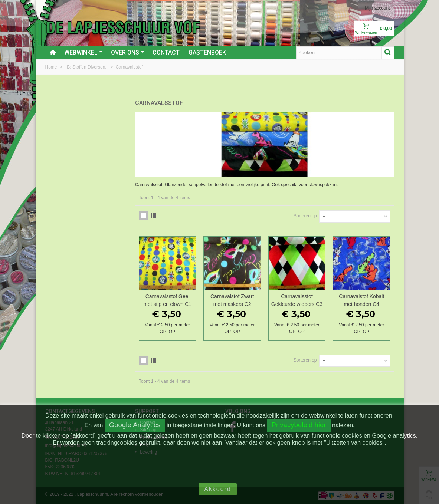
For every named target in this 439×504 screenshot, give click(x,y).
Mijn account (377, 8)
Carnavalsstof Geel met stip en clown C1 (167, 300)
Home (52, 67)
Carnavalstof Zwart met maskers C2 (232, 300)
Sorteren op (305, 216)
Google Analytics (135, 425)
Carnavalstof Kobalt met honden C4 (361, 300)
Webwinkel (83, 52)
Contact (166, 52)
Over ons (128, 52)
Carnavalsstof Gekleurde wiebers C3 (297, 300)
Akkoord (218, 489)
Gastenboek (207, 52)
